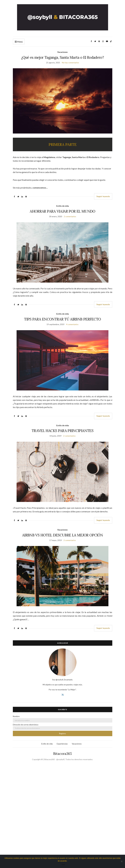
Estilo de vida (63, 206)
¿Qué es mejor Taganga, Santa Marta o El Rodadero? (63, 57)
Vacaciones (63, 52)
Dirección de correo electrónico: (63, 727)
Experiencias (62, 744)
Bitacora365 (63, 754)
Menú (19, 42)
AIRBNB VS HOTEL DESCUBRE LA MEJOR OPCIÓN (63, 535)
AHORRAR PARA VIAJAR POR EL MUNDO (62, 211)
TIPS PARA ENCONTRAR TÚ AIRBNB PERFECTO (62, 319)
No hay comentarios (70, 63)
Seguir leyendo (103, 196)
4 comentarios (72, 324)
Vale (63, 864)
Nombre (16, 716)
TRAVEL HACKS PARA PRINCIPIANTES (63, 431)
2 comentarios (70, 216)
